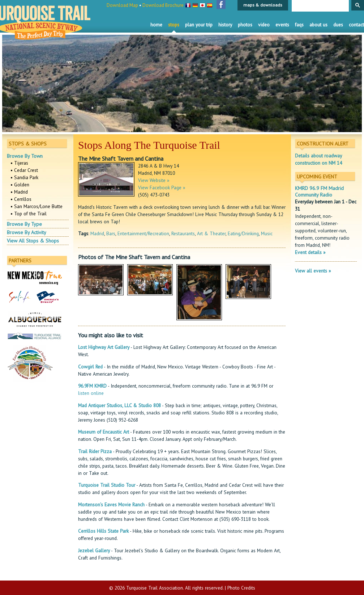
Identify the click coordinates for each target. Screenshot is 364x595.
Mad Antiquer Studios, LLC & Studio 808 (119, 405)
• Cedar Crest (24, 170)
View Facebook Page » (162, 187)
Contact (356, 25)
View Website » (154, 180)
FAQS (299, 25)
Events (282, 25)
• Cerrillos (21, 199)
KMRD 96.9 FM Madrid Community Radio (319, 191)
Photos (245, 25)
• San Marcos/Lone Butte (37, 206)
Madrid (97, 233)
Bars (111, 233)
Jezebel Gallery (94, 550)
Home (156, 25)
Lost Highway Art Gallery (104, 347)
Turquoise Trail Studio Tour (107, 485)
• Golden (20, 185)
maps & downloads (263, 5)
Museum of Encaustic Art (104, 432)
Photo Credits (241, 588)
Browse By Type (24, 224)
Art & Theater (211, 233)
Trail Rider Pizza (95, 451)
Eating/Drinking (243, 233)
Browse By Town (25, 156)
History (225, 25)
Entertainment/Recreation (143, 233)
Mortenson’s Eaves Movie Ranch (111, 505)
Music (267, 233)
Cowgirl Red (90, 367)
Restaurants (183, 233)
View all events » (313, 271)
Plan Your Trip (199, 25)
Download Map (122, 5)
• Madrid (19, 192)
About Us (318, 25)
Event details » (310, 252)
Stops (174, 25)
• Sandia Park (24, 177)
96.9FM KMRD (92, 386)
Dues (338, 25)
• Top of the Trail (29, 214)
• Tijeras (19, 163)
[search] (320, 6)
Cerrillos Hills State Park (103, 531)
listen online (91, 393)
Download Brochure (163, 5)
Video (264, 25)
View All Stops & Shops (33, 241)
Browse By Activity (27, 232)
